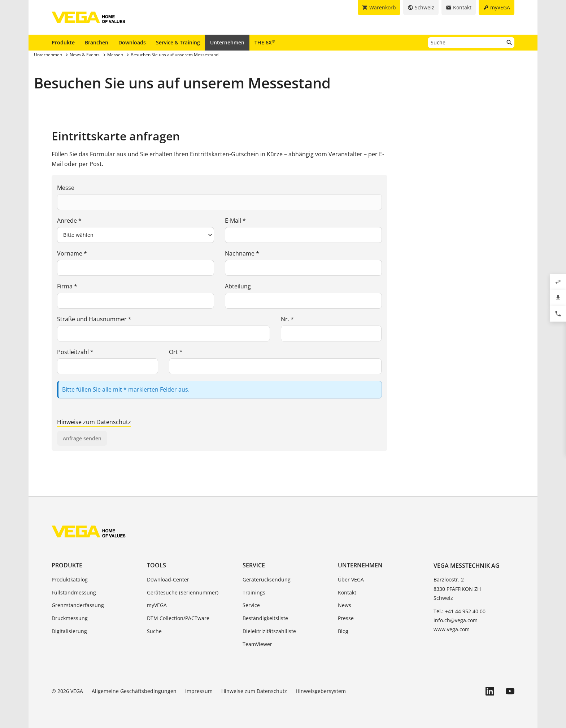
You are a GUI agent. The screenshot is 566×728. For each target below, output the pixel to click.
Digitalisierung (69, 631)
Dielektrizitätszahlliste (269, 631)
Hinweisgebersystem (321, 691)
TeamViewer (257, 644)
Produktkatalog (70, 579)
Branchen (97, 42)
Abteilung (238, 286)
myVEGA (157, 605)
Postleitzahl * (75, 352)
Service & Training (178, 42)
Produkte (63, 42)
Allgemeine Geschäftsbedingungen (134, 691)
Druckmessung (70, 618)
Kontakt (347, 592)
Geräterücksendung (267, 579)
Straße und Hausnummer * (94, 319)
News (345, 605)
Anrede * (69, 221)
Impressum (199, 691)
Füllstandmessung (74, 592)
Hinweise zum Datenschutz (94, 422)
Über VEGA (351, 579)
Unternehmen (227, 42)
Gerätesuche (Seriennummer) (183, 592)
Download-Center (168, 579)
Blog (343, 631)
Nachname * (242, 253)
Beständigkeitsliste (265, 618)
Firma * (67, 286)
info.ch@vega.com (456, 620)
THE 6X (265, 42)
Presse (346, 618)
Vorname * (72, 253)
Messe (66, 188)
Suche (154, 631)
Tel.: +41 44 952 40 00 (460, 611)
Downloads (132, 42)
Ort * (176, 352)
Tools (156, 565)
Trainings (254, 592)
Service (254, 565)
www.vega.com (452, 629)
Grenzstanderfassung (78, 605)
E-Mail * (235, 221)
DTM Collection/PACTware (178, 618)
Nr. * (287, 319)
